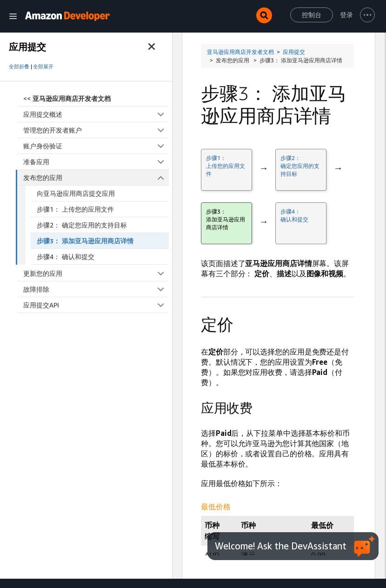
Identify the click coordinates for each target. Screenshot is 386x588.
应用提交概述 (96, 114)
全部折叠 (19, 67)
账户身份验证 (96, 146)
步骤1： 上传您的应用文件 (75, 209)
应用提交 (294, 52)
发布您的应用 (96, 177)
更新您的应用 (96, 273)
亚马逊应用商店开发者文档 (240, 52)
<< (67, 98)
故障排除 (96, 289)
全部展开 (43, 67)
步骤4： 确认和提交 (66, 257)
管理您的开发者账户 (96, 130)
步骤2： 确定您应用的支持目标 (82, 225)
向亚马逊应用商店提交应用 (76, 193)
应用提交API (96, 305)
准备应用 (96, 162)
